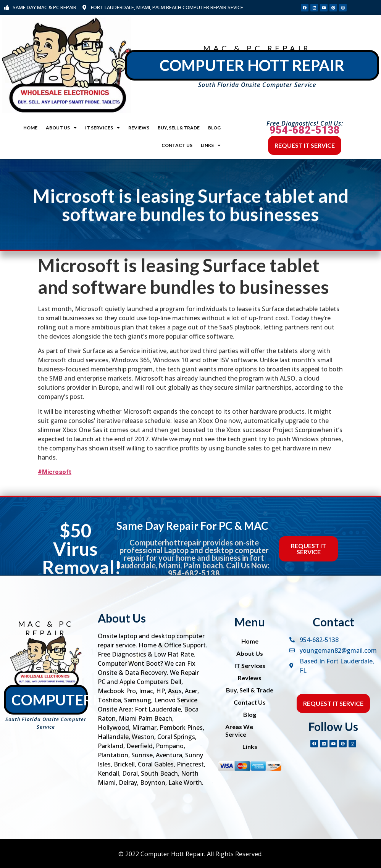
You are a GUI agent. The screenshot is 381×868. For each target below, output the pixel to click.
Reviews (139, 128)
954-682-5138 (305, 130)
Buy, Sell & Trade (179, 128)
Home (30, 128)
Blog (214, 128)
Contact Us (177, 145)
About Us (61, 128)
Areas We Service (239, 730)
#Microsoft (55, 472)
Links (211, 145)
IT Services (103, 128)
